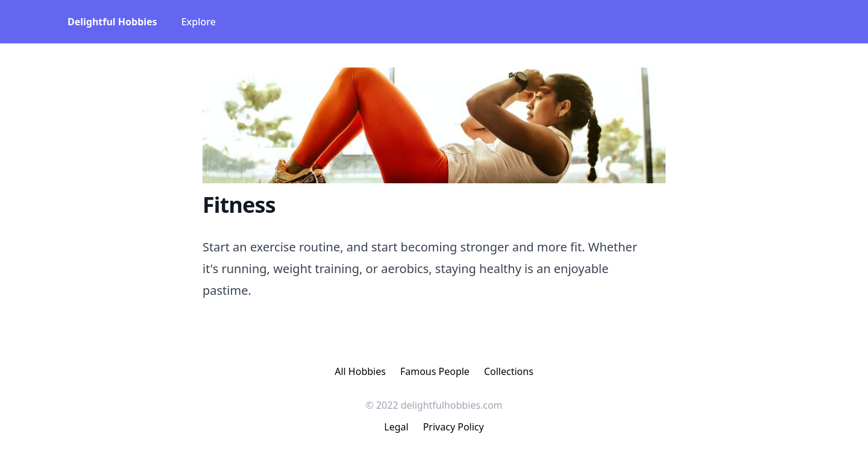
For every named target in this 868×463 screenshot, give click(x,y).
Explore (199, 22)
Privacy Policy (454, 427)
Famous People (435, 371)
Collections (509, 371)
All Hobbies (360, 371)
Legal (396, 427)
